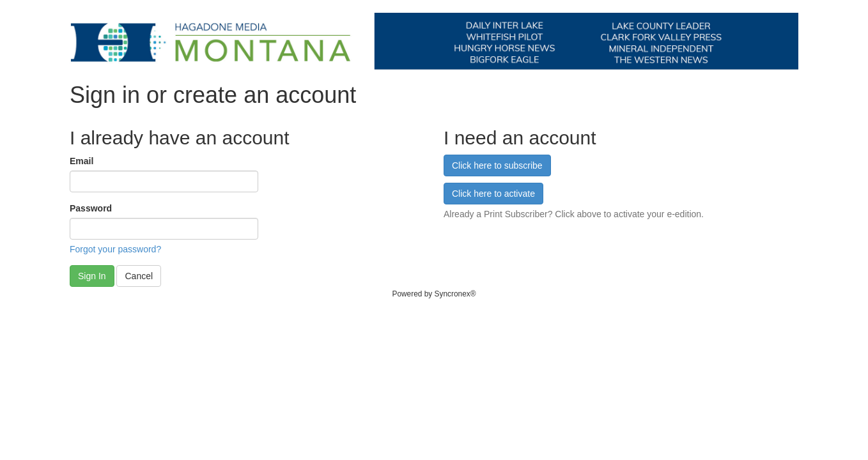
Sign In (92, 276)
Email (81, 161)
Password (91, 208)
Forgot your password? (115, 249)
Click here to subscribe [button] (497, 165)
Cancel (139, 276)
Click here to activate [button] (493, 194)
